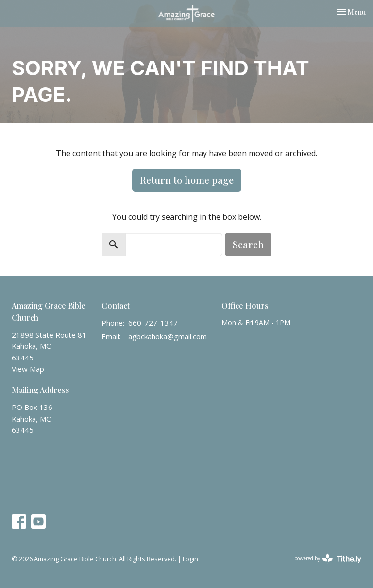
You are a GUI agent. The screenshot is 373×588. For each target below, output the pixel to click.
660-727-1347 (153, 323)
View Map (28, 369)
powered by (328, 559)
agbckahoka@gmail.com (168, 336)
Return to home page (187, 180)
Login (190, 559)
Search (248, 244)
